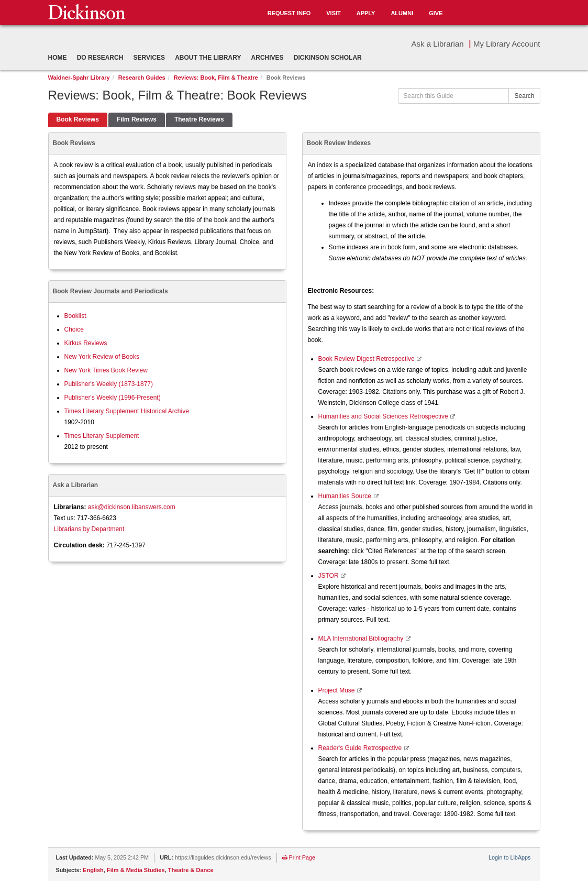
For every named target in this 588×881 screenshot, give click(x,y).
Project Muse (337, 690)
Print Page (299, 857)
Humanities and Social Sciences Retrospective (384, 416)
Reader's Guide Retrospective (361, 748)
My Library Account (507, 44)
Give (436, 13)
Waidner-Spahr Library (79, 78)
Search (524, 96)
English (93, 870)
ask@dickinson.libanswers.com (132, 507)
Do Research (100, 58)
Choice (74, 329)
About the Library (208, 58)
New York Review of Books (102, 357)
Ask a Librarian (438, 44)
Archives (268, 58)
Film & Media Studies (136, 870)
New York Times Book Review (106, 370)
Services (149, 58)
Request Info (289, 13)
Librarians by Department (89, 529)
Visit (334, 13)
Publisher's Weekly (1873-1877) (109, 384)
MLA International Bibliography (362, 638)
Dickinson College (87, 12)
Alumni (402, 13)
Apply (366, 13)
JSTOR (329, 576)
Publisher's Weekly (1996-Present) (113, 398)
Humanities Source (346, 496)
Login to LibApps (509, 857)
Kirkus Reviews (86, 343)
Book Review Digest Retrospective (367, 359)
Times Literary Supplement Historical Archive (127, 411)
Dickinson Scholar (328, 58)
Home (58, 58)
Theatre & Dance (191, 870)
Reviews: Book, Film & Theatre (216, 78)
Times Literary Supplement (102, 436)
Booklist (75, 316)
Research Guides (142, 78)
